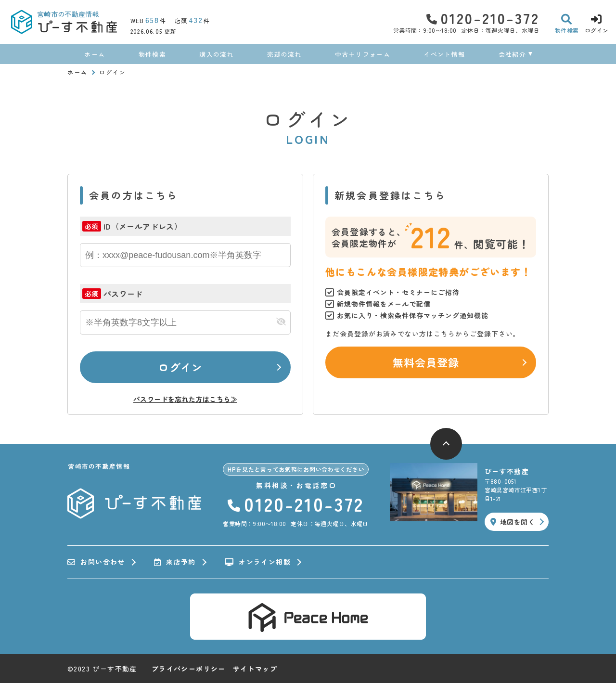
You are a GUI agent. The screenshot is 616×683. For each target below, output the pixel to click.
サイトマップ (255, 669)
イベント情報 (444, 54)
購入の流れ (217, 54)
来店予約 (175, 562)
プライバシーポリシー (189, 669)
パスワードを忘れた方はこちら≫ (185, 399)
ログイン (180, 367)
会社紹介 (512, 54)
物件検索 (152, 54)
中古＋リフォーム (362, 54)
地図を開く (513, 522)
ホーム (95, 54)
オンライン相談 (258, 562)
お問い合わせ (96, 562)
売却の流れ (284, 54)
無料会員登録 (426, 362)
